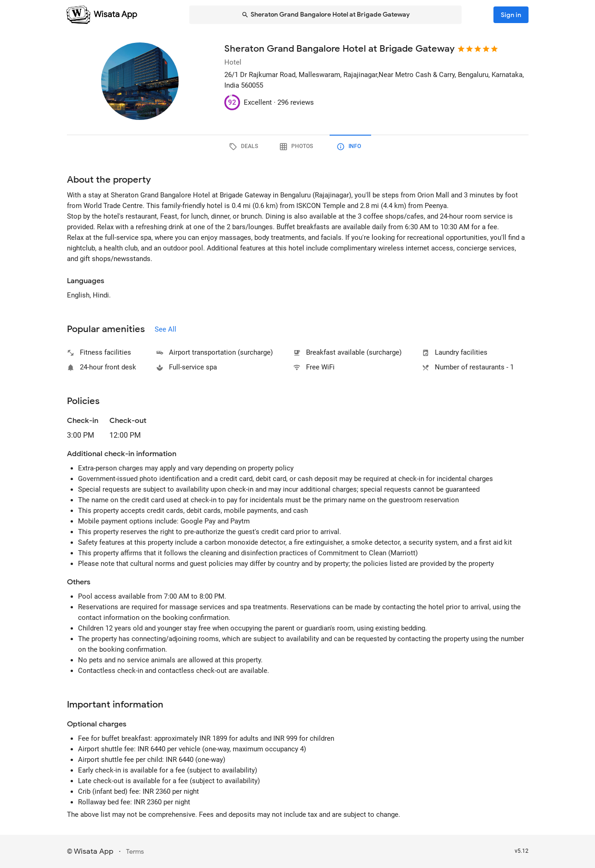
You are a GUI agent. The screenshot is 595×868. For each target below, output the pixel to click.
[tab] (245, 147)
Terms (135, 852)
